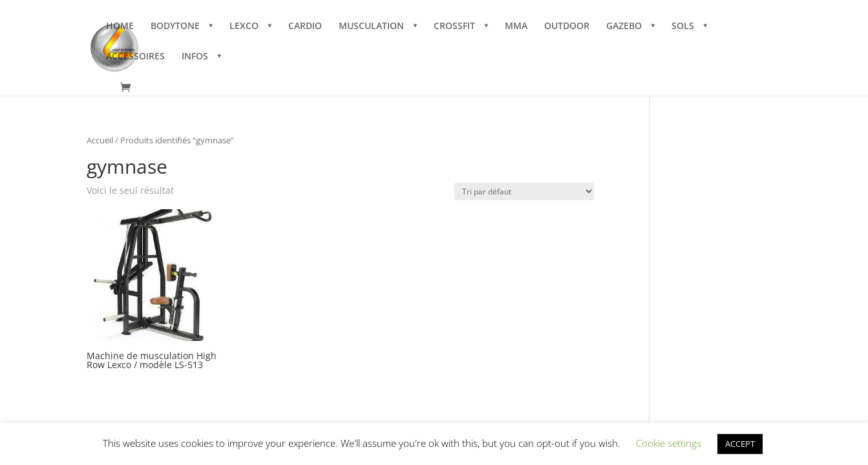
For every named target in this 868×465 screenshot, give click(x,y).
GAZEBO (624, 26)
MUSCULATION (371, 26)
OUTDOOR (567, 26)
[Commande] (524, 191)
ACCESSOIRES (135, 57)
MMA (516, 26)
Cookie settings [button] (669, 443)
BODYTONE (175, 26)
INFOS (195, 57)
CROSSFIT (454, 26)
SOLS (683, 26)
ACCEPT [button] (740, 444)
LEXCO (244, 26)
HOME (120, 26)
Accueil (100, 140)
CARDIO (305, 26)
